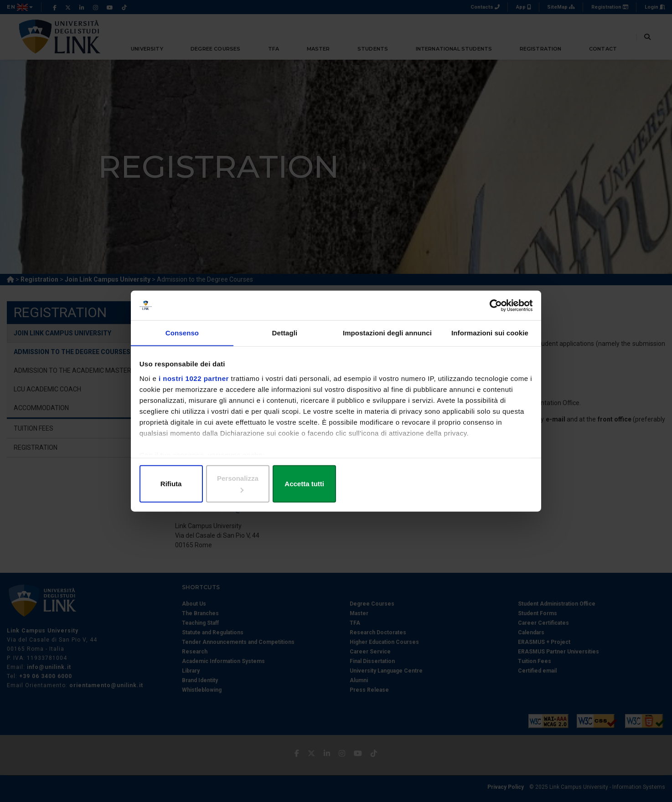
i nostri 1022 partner (196, 387)
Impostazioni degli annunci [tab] (387, 342)
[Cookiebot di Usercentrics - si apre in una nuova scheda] (491, 313)
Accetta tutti (467, 483)
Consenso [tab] (182, 342)
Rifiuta (205, 483)
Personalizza (336, 483)
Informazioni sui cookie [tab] (490, 342)
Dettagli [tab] (285, 342)
